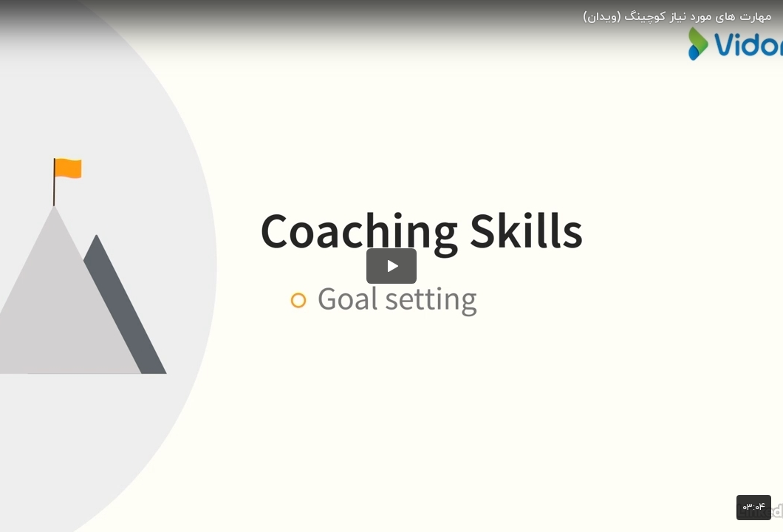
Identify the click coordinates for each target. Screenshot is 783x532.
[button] (391, 266)
